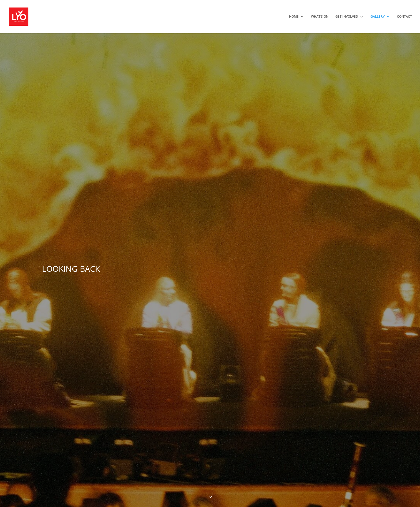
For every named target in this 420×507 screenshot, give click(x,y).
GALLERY (378, 17)
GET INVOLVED (347, 17)
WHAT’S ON (320, 17)
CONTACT (404, 17)
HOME (294, 17)
